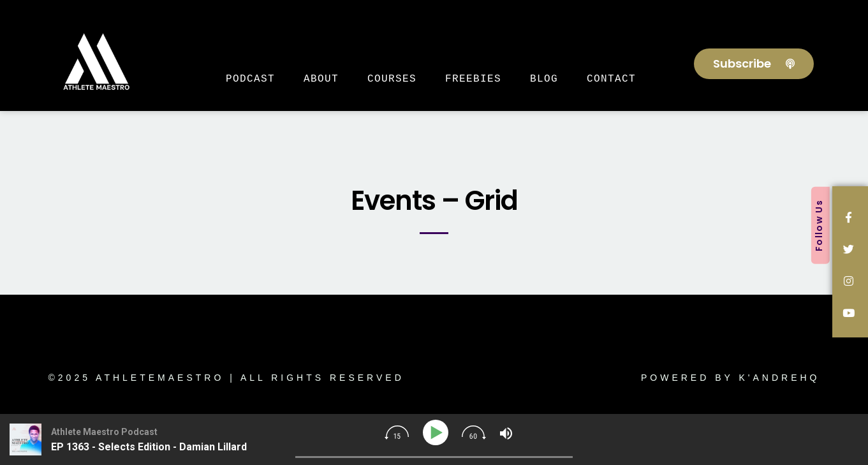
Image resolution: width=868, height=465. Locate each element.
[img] (397, 432)
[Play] (437, 433)
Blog (544, 78)
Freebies (473, 78)
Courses (392, 78)
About (321, 78)
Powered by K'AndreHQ (731, 378)
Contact (611, 78)
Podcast (250, 78)
